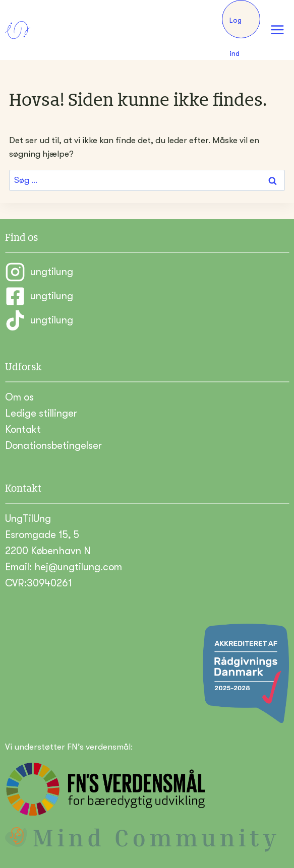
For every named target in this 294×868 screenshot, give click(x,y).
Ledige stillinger (41, 413)
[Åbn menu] (277, 30)
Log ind (236, 27)
